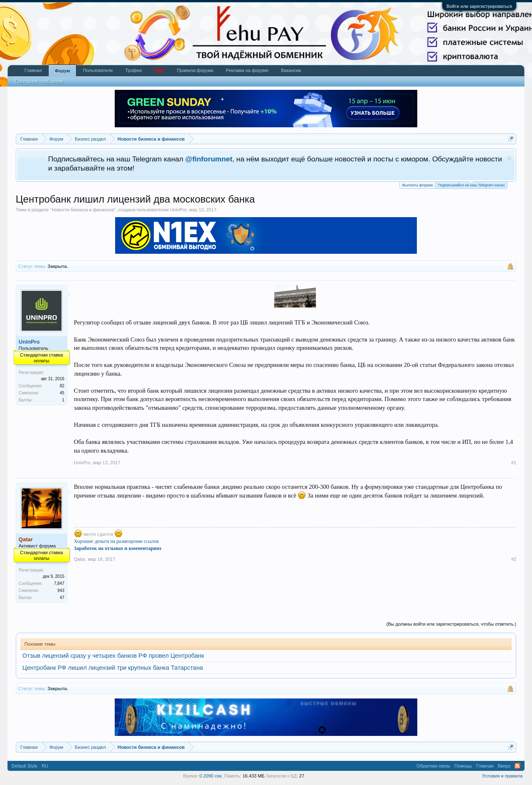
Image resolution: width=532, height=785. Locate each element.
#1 (514, 463)
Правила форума (195, 70)
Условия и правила (502, 776)
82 (62, 386)
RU (45, 766)
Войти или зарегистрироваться (479, 6)
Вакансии (291, 70)
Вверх (504, 766)
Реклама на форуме (247, 70)
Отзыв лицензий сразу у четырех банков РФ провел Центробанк (113, 656)
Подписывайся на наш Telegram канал (471, 184)
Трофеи (133, 70)
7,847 (59, 583)
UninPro (178, 210)
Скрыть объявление (509, 158)
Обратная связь (433, 766)
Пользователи (98, 70)
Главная (33, 70)
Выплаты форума (417, 185)
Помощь (463, 766)
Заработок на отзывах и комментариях (118, 548)
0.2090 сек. (211, 776)
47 (62, 598)
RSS (517, 766)
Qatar (80, 559)
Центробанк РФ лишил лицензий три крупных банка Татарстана (113, 668)
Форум (63, 71)
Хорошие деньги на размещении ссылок (117, 541)
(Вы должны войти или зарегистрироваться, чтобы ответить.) (452, 624)
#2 (514, 559)
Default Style (25, 766)
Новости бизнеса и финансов (83, 210)
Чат (159, 70)
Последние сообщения (39, 81)
